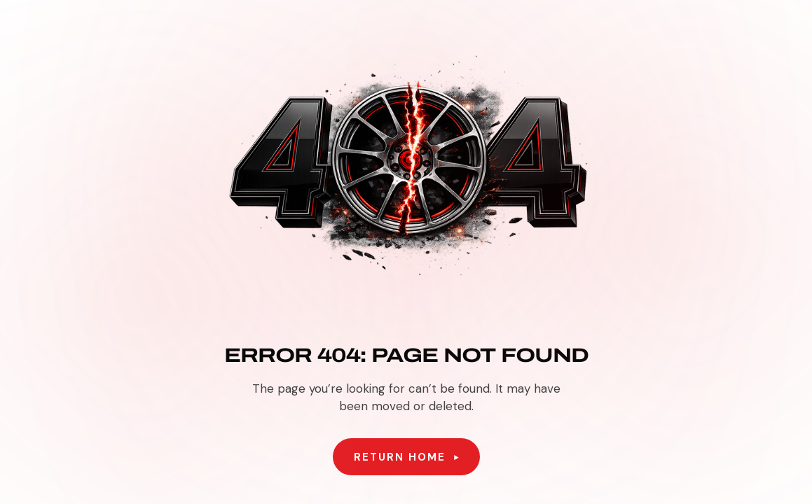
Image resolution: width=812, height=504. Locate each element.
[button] (406, 457)
